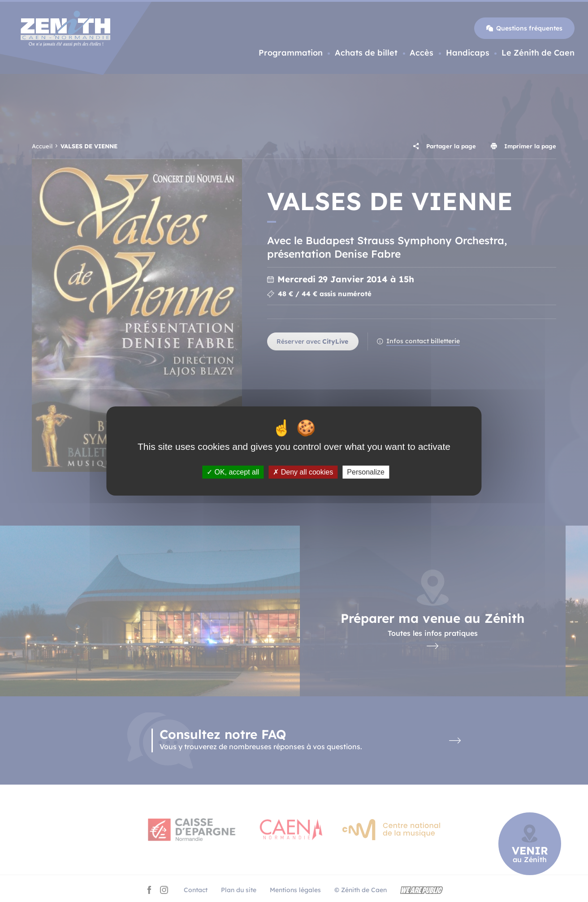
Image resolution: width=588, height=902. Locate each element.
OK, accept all (233, 472)
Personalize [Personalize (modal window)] (366, 472)
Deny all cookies (303, 472)
